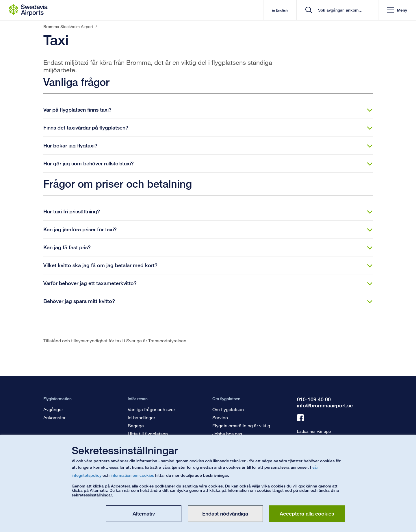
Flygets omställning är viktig (241, 425)
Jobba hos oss (227, 434)
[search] (339, 10)
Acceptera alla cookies (307, 513)
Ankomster (54, 417)
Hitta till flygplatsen (148, 434)
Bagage (136, 425)
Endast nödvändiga (225, 513)
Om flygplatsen (228, 409)
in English (280, 10)
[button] (397, 10)
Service (220, 417)
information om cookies (132, 475)
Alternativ (144, 513)
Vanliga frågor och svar (151, 409)
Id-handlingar (141, 417)
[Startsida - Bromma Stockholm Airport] (28, 10)
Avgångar (53, 409)
